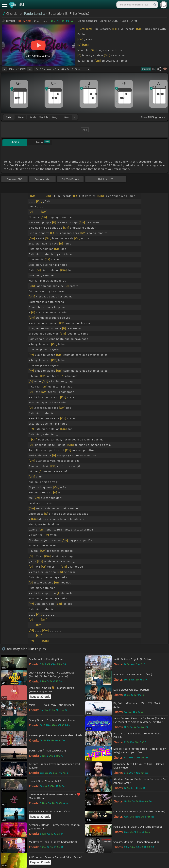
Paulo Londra (35, 13)
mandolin (44, 117)
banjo (55, 117)
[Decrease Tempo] (4, 69)
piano (21, 117)
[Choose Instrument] (75, 117)
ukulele (32, 117)
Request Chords (40, 697)
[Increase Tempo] (30, 69)
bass (67, 117)
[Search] (155, 5)
